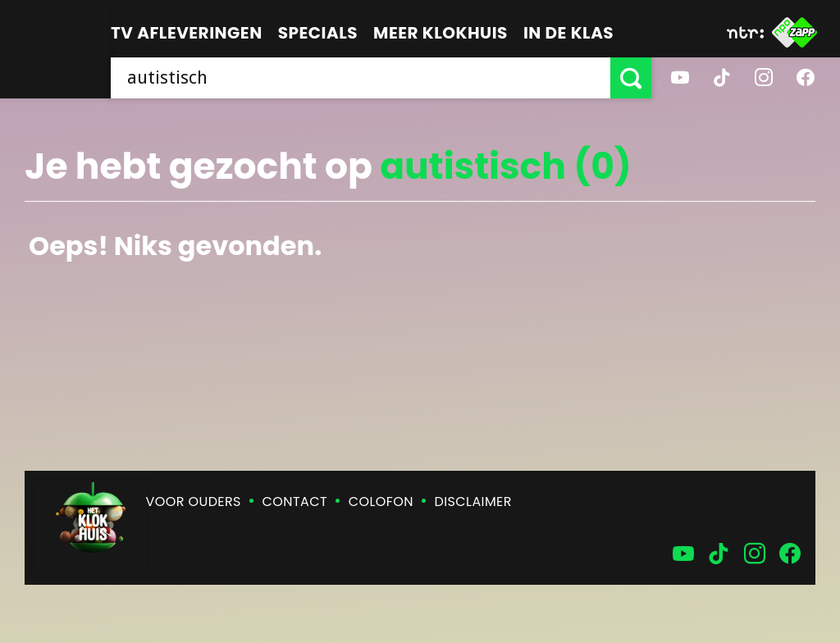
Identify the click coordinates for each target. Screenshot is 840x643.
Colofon (381, 502)
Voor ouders (194, 502)
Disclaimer (473, 502)
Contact (295, 502)
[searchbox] (361, 78)
